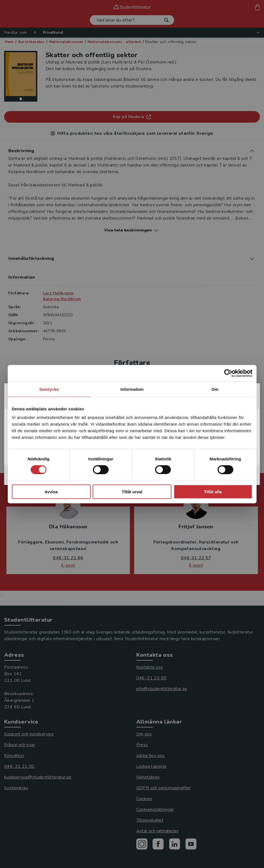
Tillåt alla (213, 492)
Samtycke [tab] (49, 389)
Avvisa (51, 492)
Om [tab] (215, 389)
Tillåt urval (132, 492)
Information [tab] (132, 389)
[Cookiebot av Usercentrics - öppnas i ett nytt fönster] (228, 373)
